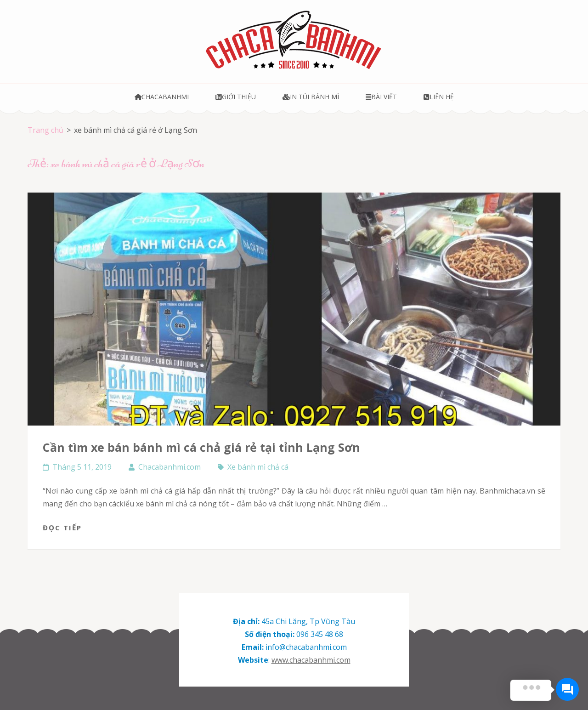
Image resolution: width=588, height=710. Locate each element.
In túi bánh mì (311, 97)
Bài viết (381, 97)
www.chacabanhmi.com (311, 660)
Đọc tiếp (62, 528)
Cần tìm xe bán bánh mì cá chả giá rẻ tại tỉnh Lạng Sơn (201, 447)
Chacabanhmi (162, 97)
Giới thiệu (236, 97)
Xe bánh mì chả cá (258, 467)
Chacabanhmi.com (170, 467)
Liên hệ (438, 97)
